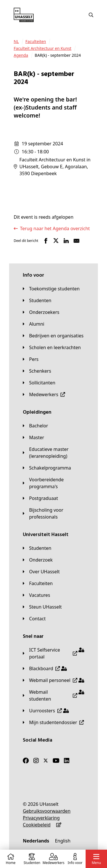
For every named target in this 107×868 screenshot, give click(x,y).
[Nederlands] (36, 841)
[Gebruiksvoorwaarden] (47, 811)
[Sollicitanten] (39, 383)
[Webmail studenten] (53, 695)
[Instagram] (36, 761)
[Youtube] (56, 761)
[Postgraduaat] (40, 498)
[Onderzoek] (38, 560)
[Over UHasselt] (41, 572)
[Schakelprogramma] (47, 468)
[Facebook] (26, 761)
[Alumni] (34, 324)
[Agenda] (21, 55)
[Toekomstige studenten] (51, 289)
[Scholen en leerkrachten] (52, 347)
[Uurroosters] (46, 711)
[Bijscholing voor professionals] (53, 513)
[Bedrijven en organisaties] (53, 336)
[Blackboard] (45, 668)
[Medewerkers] (44, 394)
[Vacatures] (37, 595)
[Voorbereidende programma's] (53, 483)
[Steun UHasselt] (42, 607)
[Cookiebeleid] (37, 825)
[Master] (34, 437)
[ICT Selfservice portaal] (53, 653)
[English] (62, 841)
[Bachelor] (35, 426)
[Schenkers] (37, 371)
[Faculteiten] (36, 42)
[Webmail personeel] (53, 680)
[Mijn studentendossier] (53, 722)
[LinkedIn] (67, 761)
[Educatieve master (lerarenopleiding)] (53, 453)
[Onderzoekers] (41, 312)
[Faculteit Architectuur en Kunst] (43, 48)
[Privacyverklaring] (41, 818)
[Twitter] (46, 761)
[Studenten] (37, 300)
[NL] (16, 42)
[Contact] (34, 619)
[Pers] (31, 359)
